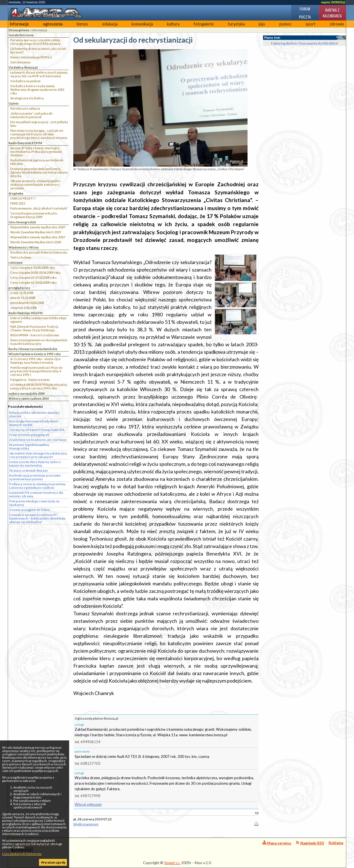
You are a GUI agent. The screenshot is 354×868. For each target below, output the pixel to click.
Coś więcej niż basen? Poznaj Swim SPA (37, 430)
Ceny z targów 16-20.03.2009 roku (33, 282)
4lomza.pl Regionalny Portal (35, 846)
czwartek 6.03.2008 (23, 308)
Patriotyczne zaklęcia (25, 108)
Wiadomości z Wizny (24, 247)
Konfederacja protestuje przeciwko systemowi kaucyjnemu (35, 477)
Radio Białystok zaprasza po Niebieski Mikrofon (37, 162)
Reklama (336, 843)
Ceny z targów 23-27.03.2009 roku (33, 277)
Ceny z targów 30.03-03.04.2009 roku (35, 272)
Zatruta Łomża (20, 62)
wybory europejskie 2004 (27, 393)
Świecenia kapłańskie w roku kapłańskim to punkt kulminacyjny (39, 342)
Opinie (14, 103)
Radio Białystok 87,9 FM (25, 143)
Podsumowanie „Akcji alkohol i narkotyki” (39, 208)
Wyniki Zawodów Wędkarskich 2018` (36, 242)
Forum (305, 9)
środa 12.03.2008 (22, 293)
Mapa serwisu (277, 843)
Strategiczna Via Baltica (27, 98)
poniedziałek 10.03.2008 (27, 303)
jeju (262, 24)
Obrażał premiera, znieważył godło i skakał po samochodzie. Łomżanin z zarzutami (35, 184)
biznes (82, 24)
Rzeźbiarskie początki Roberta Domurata (39, 252)
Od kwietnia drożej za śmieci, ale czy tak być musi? (38, 50)
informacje (19, 24)
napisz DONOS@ (333, 2)
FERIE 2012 (18, 203)
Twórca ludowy (21, 257)
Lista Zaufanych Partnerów (22, 854)
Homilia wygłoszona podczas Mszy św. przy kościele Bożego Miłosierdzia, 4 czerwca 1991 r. (37, 371)
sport (311, 24)
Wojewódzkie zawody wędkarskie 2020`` (38, 227)
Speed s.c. (172, 863)
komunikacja (142, 24)
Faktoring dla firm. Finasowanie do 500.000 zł (304, 43)
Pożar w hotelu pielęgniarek (29, 435)
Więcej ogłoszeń (88, 804)
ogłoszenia (53, 24)
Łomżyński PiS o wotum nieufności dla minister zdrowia (36, 494)
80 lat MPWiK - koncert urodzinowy (35, 335)
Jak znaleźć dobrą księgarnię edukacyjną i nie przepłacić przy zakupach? (38, 455)
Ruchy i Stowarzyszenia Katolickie (33, 349)
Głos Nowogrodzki (22, 222)
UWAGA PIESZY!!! (23, 198)
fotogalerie (204, 24)
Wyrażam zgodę (53, 862)
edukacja (110, 24)
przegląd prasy (19, 288)
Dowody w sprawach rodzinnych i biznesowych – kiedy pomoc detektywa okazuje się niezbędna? (37, 518)
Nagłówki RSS (310, 843)
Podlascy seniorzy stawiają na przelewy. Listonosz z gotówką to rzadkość (37, 486)
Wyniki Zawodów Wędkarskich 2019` (36, 232)
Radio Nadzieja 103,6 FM (26, 313)
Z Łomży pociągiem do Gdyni (29, 510)
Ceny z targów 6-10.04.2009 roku (33, 268)
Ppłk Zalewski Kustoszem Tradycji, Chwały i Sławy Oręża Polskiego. (34, 328)
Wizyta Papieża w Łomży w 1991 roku (35, 354)
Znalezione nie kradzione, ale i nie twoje (38, 440)
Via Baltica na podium (25, 81)
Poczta (305, 17)
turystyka (236, 24)
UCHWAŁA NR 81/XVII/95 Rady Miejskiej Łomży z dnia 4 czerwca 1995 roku (39, 386)
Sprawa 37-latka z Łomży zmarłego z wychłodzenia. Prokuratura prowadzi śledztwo (36, 152)
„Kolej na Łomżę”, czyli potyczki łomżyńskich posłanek (31, 115)
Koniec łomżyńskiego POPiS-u (31, 57)
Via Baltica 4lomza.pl (23, 67)
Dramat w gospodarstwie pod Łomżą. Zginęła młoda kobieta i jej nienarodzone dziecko (39, 172)
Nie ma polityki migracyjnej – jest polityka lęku (39, 124)
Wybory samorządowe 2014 (29, 398)
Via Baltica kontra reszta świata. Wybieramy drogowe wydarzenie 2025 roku (37, 90)
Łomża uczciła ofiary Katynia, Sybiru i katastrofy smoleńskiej (35, 464)
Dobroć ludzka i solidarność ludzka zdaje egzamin (38, 320)
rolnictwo (16, 263)
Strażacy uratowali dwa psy (28, 470)
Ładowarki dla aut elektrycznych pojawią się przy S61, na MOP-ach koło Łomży (39, 74)
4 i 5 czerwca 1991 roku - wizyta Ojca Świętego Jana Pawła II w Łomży (35, 361)
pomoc (285, 24)
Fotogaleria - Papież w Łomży (30, 380)
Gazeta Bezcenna (21, 35)
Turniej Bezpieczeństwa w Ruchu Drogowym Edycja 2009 (34, 215)
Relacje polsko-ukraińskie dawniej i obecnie (35, 414)
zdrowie (337, 24)
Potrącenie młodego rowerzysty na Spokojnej (34, 503)
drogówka (16, 193)
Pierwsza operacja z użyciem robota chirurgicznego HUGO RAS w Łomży (35, 42)
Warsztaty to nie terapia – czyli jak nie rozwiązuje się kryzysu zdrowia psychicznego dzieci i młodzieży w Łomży (39, 134)
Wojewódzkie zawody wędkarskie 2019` (38, 237)
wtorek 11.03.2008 (23, 298)
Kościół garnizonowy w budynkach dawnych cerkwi (34, 423)
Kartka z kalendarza (332, 13)
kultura (173, 24)
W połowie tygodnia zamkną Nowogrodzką (29, 446)
